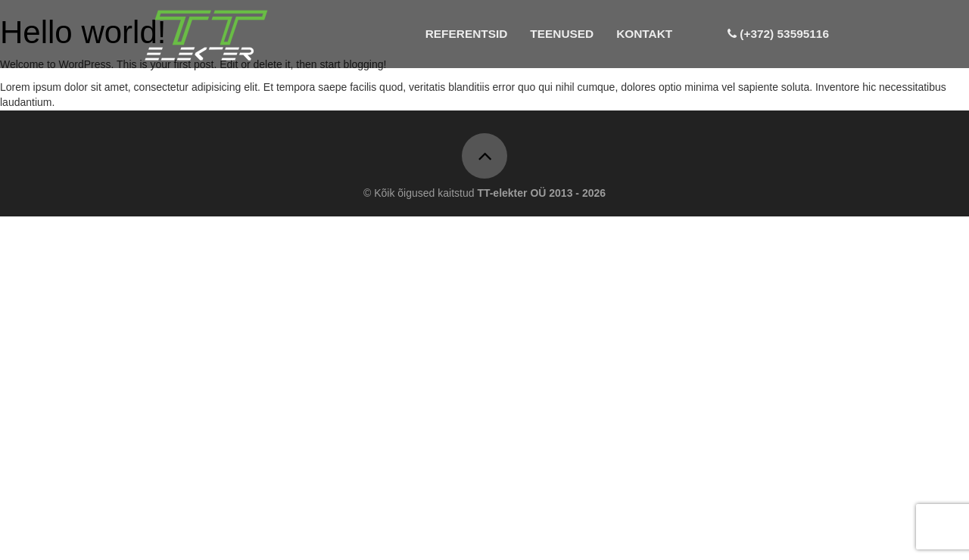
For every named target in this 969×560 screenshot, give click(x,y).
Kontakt (644, 34)
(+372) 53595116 (778, 34)
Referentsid (467, 34)
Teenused (562, 34)
